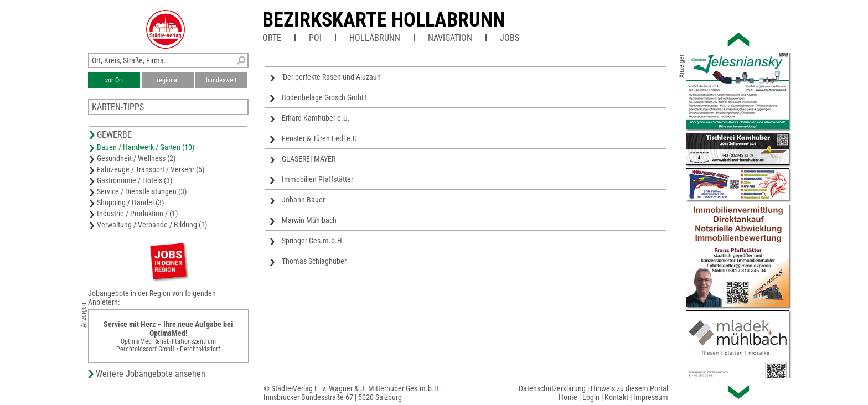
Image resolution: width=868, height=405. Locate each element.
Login (591, 397)
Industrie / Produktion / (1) (137, 214)
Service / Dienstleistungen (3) (142, 191)
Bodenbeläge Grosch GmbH (324, 97)
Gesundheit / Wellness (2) (136, 158)
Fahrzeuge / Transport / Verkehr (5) (151, 169)
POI (315, 38)
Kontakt (616, 397)
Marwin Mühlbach (309, 220)
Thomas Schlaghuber (314, 261)
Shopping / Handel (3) (130, 202)
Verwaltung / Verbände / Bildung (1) (152, 225)
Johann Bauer (303, 200)
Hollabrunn (375, 38)
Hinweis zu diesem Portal (629, 388)
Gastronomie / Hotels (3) (135, 180)
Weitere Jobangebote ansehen (151, 374)
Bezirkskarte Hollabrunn (384, 20)
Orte (272, 38)
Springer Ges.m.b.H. (313, 241)
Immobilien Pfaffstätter (317, 179)
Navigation (450, 38)
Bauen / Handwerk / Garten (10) (146, 147)
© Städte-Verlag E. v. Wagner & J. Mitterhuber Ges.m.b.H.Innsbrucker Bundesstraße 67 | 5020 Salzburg (352, 393)
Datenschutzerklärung (552, 388)
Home (568, 397)
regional (168, 80)
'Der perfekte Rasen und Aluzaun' (332, 77)
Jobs (510, 38)
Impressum (651, 397)
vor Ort (114, 80)
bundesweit (221, 80)
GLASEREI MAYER (309, 159)
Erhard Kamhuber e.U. (316, 118)
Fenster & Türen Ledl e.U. (321, 138)
